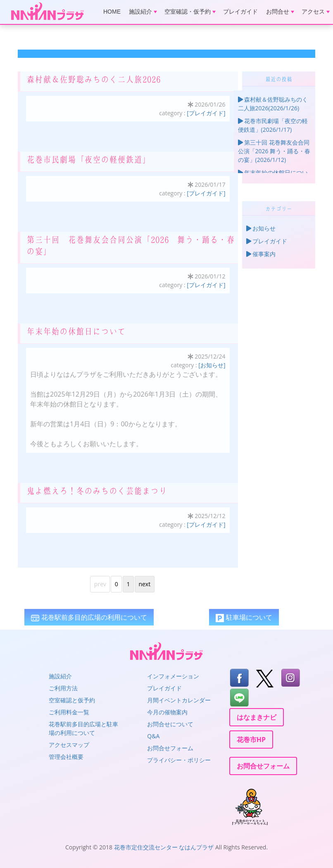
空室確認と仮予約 (72, 700)
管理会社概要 (66, 757)
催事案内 (261, 254)
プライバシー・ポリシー (179, 760)
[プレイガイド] (206, 113)
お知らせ (261, 228)
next (144, 584)
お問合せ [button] (280, 12)
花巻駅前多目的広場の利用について (89, 617)
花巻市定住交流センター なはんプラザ (164, 847)
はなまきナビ (257, 717)
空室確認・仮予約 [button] (190, 12)
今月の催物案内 (167, 712)
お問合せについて (170, 724)
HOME (112, 12)
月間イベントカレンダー (179, 700)
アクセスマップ (69, 745)
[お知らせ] (212, 365)
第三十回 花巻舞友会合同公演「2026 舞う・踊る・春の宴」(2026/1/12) (274, 151)
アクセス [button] (316, 12)
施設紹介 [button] (143, 12)
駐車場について (244, 617)
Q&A (153, 736)
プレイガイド (240, 12)
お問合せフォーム (170, 748)
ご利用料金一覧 (69, 712)
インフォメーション (173, 676)
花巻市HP (251, 740)
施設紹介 (60, 676)
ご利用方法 (63, 688)
